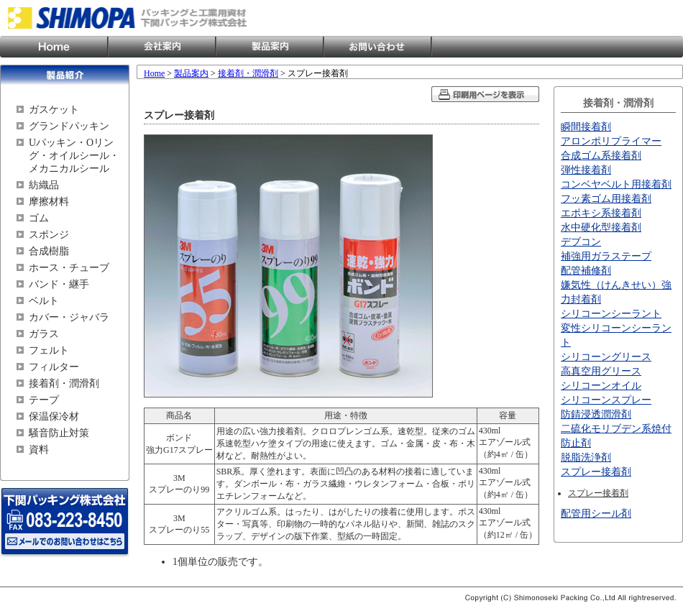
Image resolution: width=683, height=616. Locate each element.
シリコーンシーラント (611, 314)
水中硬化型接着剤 (601, 227)
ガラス (44, 334)
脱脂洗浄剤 (586, 458)
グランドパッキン (69, 126)
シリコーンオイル (601, 386)
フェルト (49, 350)
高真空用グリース (601, 371)
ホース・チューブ (69, 268)
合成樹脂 (49, 251)
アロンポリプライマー (611, 141)
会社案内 (162, 47)
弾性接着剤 (586, 170)
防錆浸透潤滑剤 (596, 414)
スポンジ (49, 235)
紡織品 (44, 185)
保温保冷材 (54, 417)
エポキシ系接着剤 (601, 213)
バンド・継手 (59, 284)
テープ (44, 400)
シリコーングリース (606, 357)
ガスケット (54, 110)
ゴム (39, 218)
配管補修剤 (586, 271)
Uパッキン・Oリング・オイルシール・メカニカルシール (74, 156)
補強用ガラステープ (606, 256)
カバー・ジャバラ (69, 317)
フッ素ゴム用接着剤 (606, 199)
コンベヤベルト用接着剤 (616, 184)
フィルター (54, 367)
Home (54, 47)
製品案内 (270, 47)
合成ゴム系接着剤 (601, 156)
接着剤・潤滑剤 (64, 383)
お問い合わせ (377, 47)
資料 (39, 450)
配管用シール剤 (596, 514)
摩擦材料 (49, 202)
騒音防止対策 (59, 433)
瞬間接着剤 (586, 127)
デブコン (581, 242)
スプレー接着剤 (596, 472)
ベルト (44, 301)
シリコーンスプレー (606, 400)
